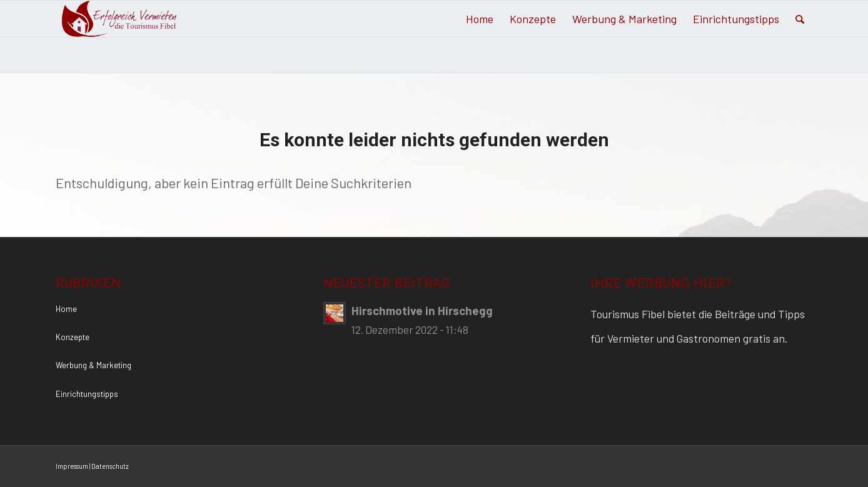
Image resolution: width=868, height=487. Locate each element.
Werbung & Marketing (93, 365)
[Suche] (800, 19)
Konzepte (73, 337)
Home (66, 309)
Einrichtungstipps (87, 394)
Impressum (72, 466)
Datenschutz (110, 466)
